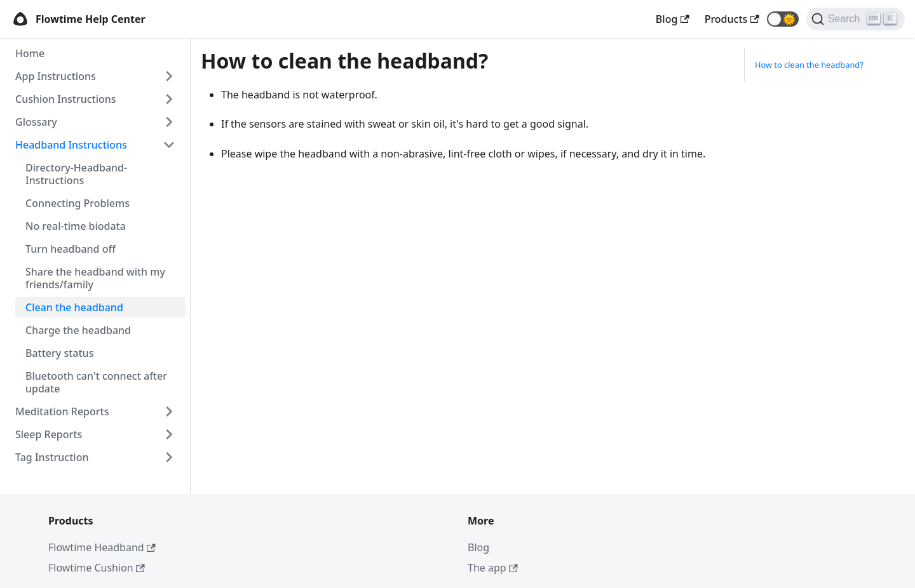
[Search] (856, 19)
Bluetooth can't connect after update (96, 382)
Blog (478, 547)
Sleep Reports (49, 434)
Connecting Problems (78, 203)
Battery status (59, 353)
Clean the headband (74, 307)
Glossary (36, 122)
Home (30, 53)
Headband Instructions (71, 145)
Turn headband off (71, 249)
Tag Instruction (52, 457)
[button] (783, 19)
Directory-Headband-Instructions (76, 174)
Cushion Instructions (66, 99)
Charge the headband (78, 330)
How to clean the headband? (809, 65)
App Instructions (56, 76)
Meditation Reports (62, 411)
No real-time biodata (76, 226)
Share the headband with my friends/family (95, 278)
